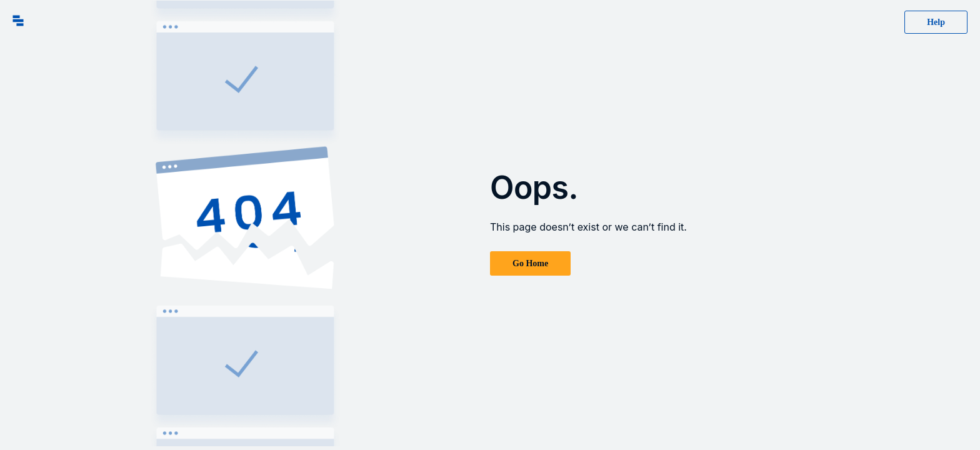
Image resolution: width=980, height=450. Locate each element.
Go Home (530, 263)
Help (936, 22)
